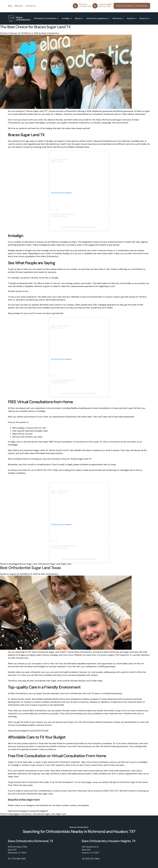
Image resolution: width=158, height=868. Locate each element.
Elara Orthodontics (50, 33)
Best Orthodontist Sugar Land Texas (30, 568)
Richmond (96, 831)
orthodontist (26, 814)
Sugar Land (66, 564)
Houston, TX (123, 831)
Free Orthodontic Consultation (132, 6)
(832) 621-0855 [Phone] (92, 859)
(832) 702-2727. (45, 470)
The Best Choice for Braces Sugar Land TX (35, 27)
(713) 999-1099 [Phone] (18, 859)
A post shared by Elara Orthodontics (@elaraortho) (79, 227)
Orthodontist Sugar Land (49, 564)
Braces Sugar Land (28, 564)
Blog (11, 564)
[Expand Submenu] (58, 18)
